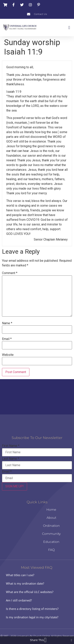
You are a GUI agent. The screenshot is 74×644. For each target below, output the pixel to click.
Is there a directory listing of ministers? (32, 609)
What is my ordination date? (25, 583)
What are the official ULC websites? (30, 592)
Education (51, 542)
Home (51, 510)
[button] (69, 28)
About (51, 518)
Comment (10, 273)
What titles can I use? (20, 575)
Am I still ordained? (19, 600)
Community (51, 534)
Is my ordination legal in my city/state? (32, 617)
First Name (11, 446)
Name (7, 323)
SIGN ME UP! (15, 486)
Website (8, 355)
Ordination (51, 526)
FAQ (51, 550)
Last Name (11, 459)
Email (7, 339)
